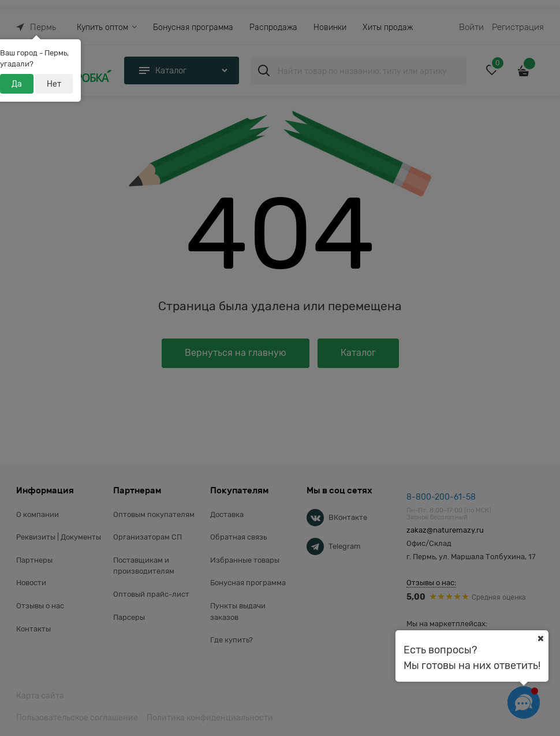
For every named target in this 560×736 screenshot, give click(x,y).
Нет (54, 84)
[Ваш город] (540, 638)
